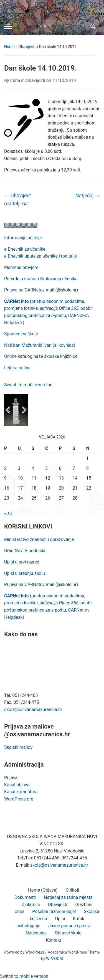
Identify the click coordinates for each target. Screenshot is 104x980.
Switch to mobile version (28, 385)
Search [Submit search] (93, 26)
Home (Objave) (43, 890)
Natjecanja (36, 933)
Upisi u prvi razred (22, 562)
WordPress (35, 952)
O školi (72, 890)
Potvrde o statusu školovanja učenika (41, 279)
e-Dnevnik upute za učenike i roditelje (40, 256)
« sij (8, 513)
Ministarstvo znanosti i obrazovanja (39, 539)
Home (9, 47)
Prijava (11, 778)
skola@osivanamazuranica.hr (33, 710)
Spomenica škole (21, 334)
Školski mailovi (19, 747)
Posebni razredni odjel (54, 912)
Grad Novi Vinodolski (25, 551)
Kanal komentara (21, 792)
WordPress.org (19, 799)
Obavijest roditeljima (18, 200)
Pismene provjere (21, 267)
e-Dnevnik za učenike (25, 249)
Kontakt (53, 940)
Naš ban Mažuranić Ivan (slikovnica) (40, 345)
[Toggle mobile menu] (8, 26)
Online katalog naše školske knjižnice (41, 356)
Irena (15, 80)
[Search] (62, 26)
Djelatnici (31, 905)
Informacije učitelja (23, 238)
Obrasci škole (68, 933)
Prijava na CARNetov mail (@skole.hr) (41, 290)
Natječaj (88, 195)
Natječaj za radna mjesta (68, 897)
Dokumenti (25, 897)
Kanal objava (17, 785)
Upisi (60, 919)
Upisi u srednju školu (25, 573)
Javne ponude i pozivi (69, 926)
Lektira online (17, 368)
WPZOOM (54, 959)
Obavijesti (27, 47)
